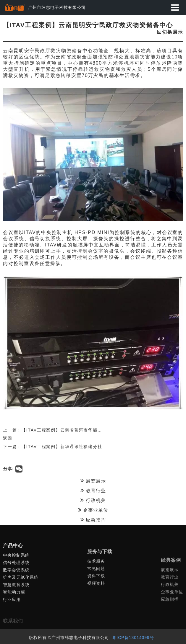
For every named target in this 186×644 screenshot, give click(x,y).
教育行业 (93, 490)
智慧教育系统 (16, 618)
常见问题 (96, 609)
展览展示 (93, 480)
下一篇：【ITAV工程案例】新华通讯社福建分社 (52, 447)
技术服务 (96, 602)
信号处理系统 (16, 596)
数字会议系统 (16, 603)
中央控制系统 (16, 589)
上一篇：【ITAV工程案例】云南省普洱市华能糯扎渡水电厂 (64, 430)
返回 (8, 438)
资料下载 (96, 617)
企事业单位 (93, 510)
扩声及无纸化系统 (21, 611)
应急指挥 (93, 519)
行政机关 (93, 500)
